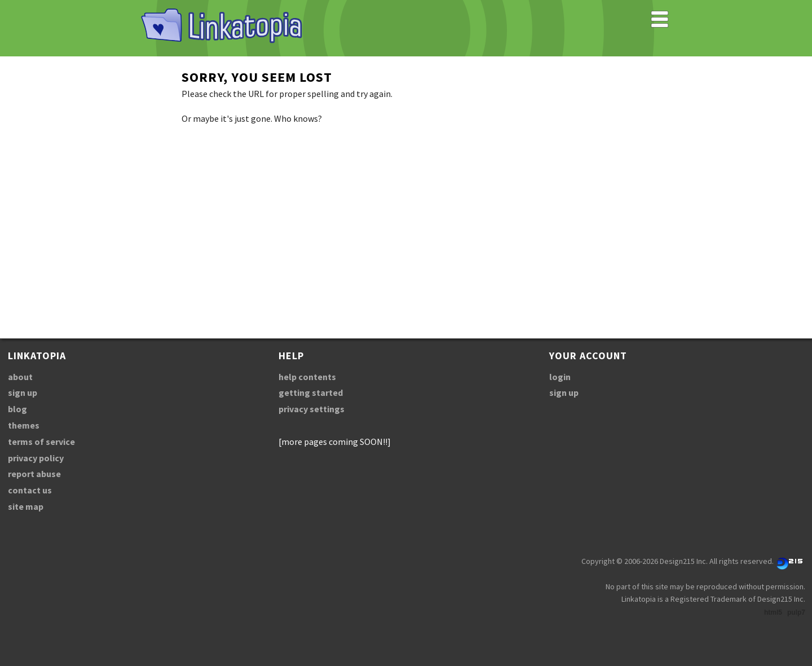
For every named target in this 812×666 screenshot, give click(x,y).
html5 (773, 612)
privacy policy (36, 458)
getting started (311, 392)
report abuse (34, 474)
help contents (307, 377)
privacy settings (312, 409)
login (560, 377)
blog (17, 409)
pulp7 (796, 612)
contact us (30, 490)
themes (24, 425)
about (20, 377)
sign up (23, 392)
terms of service (41, 442)
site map (26, 506)
